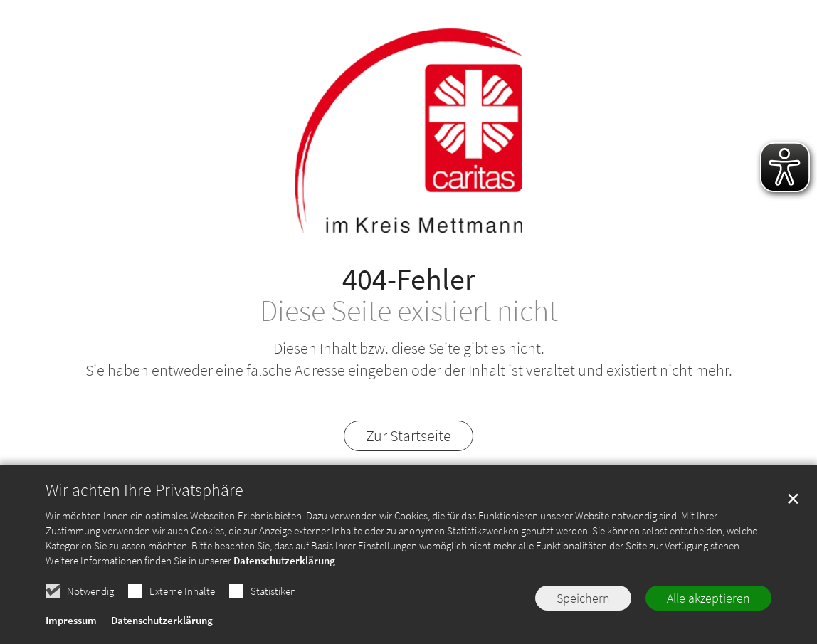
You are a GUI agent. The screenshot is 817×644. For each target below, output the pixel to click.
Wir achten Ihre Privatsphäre (144, 491)
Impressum (71, 622)
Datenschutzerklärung (284, 561)
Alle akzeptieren (708, 599)
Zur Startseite (408, 436)
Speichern (583, 599)
